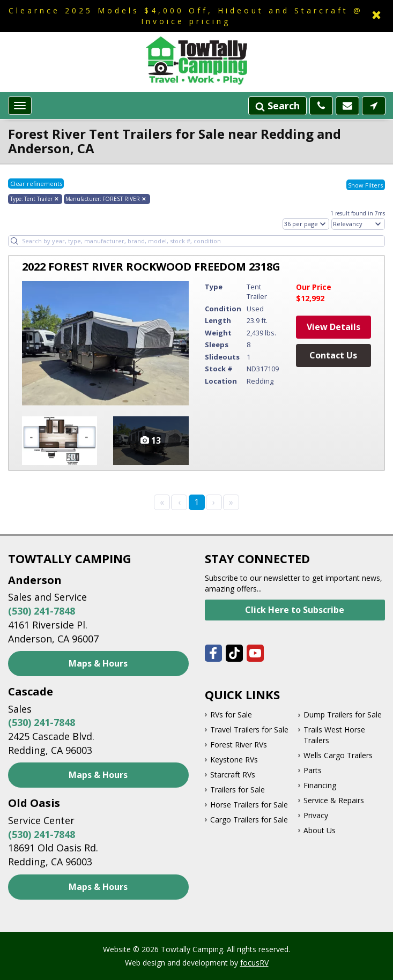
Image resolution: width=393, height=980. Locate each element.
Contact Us (333, 355)
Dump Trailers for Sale (343, 715)
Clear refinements (36, 184)
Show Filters (365, 185)
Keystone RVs (234, 760)
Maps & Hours (98, 663)
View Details (333, 327)
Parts (313, 770)
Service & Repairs (334, 800)
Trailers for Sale (238, 790)
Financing (320, 785)
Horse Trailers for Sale (249, 805)
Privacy (316, 815)
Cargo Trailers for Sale (249, 820)
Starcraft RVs (233, 775)
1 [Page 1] (196, 502)
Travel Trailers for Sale (249, 730)
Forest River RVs (239, 745)
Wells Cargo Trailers (338, 755)
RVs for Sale (231, 715)
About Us (320, 830)
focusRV (254, 963)
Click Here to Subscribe (295, 610)
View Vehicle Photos (151, 441)
